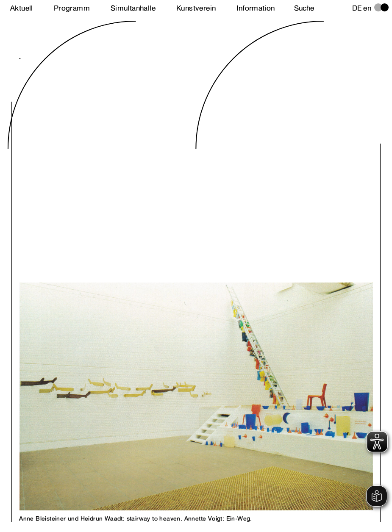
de (357, 8)
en (367, 8)
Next (107, 275)
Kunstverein (196, 8)
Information (256, 8)
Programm (72, 8)
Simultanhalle (133, 8)
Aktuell (22, 8)
